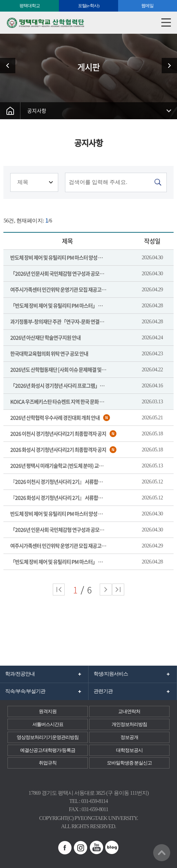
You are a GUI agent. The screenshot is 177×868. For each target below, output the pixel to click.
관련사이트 (10, 66)
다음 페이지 (106, 590)
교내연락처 (129, 711)
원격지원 (48, 711)
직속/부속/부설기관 (25, 691)
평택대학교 (30, 6)
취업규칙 (48, 763)
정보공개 (129, 737)
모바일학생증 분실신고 (130, 763)
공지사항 (37, 111)
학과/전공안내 (20, 674)
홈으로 (10, 111)
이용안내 (167, 66)
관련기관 (103, 691)
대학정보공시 (129, 750)
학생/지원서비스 (111, 674)
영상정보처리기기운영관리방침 (48, 737)
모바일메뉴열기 (166, 23)
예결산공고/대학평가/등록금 (48, 750)
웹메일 (147, 6)
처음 (59, 590)
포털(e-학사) (89, 6)
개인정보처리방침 (129, 724)
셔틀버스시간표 (48, 724)
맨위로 (162, 853)
